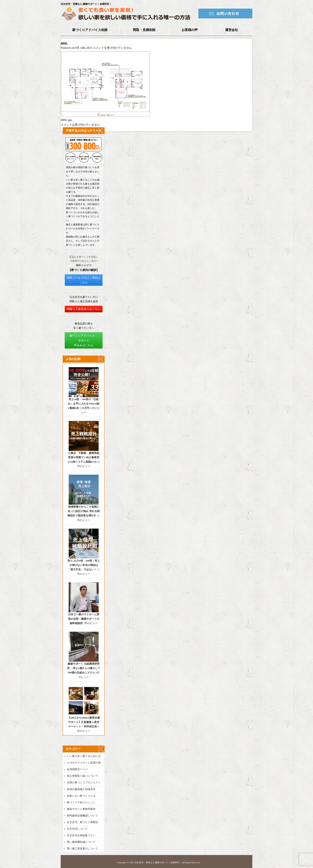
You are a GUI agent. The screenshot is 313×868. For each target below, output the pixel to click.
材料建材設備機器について (82, 816)
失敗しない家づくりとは (81, 796)
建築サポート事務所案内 (81, 809)
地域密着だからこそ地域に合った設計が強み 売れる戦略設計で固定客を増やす (84, 511)
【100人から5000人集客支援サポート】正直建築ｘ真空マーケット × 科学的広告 (84, 722)
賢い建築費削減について (81, 842)
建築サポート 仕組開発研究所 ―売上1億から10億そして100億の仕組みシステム (84, 668)
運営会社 (232, 30)
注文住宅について (77, 829)
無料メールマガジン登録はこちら (84, 280)
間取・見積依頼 (144, 30)
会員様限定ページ (77, 769)
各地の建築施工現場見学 (81, 789)
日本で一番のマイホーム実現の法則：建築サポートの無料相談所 (84, 619)
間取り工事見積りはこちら (84, 309)
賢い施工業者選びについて (82, 849)
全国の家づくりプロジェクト (84, 782)
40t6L (64, 43)
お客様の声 (190, 30)
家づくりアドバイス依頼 (90, 30)
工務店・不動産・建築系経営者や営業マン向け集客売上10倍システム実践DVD (83, 457)
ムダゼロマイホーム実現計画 (84, 763)
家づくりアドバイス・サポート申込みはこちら (84, 341)
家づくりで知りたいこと (81, 802)
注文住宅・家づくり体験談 (82, 822)
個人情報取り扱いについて (82, 776)
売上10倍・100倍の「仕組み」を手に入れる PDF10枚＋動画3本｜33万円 (83, 404)
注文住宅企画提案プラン (81, 835)
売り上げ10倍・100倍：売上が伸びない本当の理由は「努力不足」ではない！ (84, 565)
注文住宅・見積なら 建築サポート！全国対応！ (158, 862)
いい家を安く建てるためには (84, 756)
